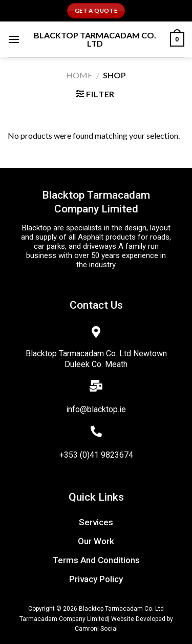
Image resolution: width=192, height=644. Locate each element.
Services (96, 522)
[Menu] (14, 39)
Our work (96, 541)
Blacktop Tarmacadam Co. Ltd (95, 39)
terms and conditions (96, 560)
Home (79, 75)
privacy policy (96, 579)
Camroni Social (96, 629)
